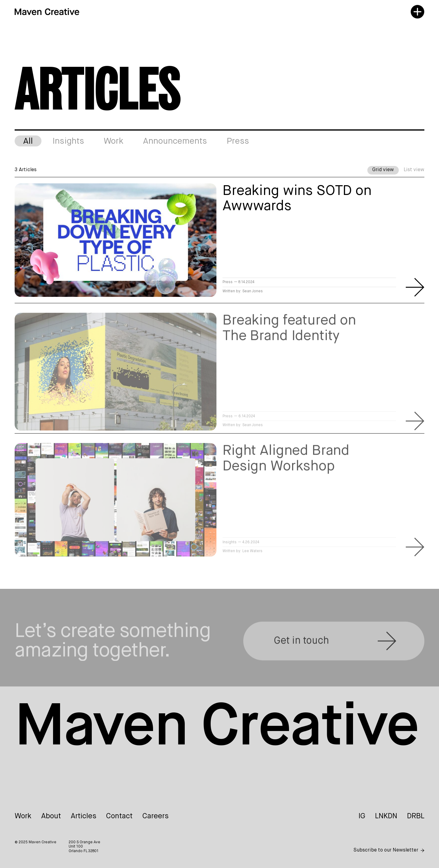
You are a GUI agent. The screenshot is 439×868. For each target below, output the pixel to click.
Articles (84, 816)
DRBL (416, 816)
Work (23, 816)
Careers (155, 816)
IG (362, 816)
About (51, 816)
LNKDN (386, 816)
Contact (119, 816)
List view (414, 170)
